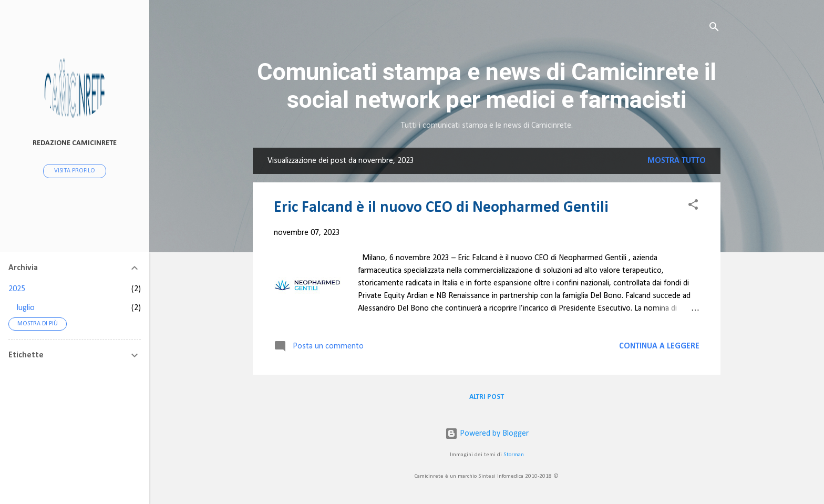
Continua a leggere (659, 346)
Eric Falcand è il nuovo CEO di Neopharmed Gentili (441, 208)
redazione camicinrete (75, 143)
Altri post (487, 397)
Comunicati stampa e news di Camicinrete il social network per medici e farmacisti (487, 86)
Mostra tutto (677, 161)
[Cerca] (714, 29)
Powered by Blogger (487, 434)
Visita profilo (75, 171)
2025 (17, 289)
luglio (26, 308)
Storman (514, 455)
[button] (693, 207)
